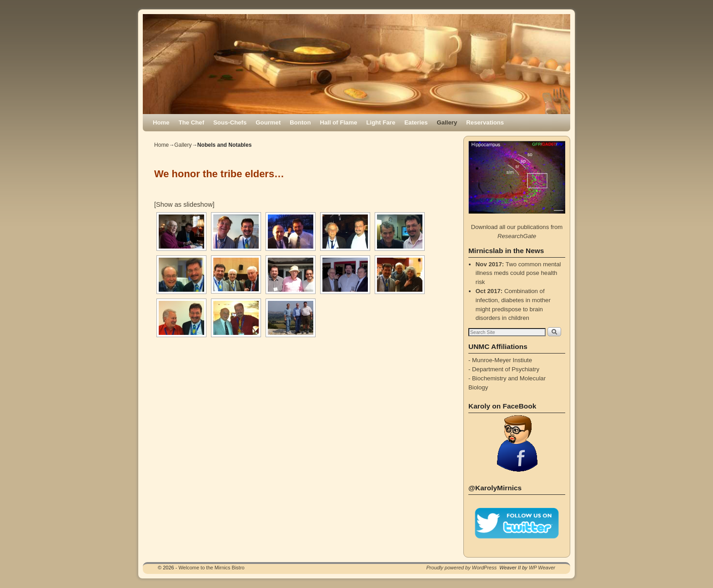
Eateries (416, 122)
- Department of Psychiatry (504, 369)
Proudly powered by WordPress (462, 568)
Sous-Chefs (230, 122)
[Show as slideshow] (184, 204)
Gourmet (268, 122)
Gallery (447, 122)
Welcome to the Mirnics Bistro (211, 568)
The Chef (191, 122)
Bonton (300, 122)
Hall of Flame (338, 122)
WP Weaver (542, 568)
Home (161, 122)
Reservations (485, 122)
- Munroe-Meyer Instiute (500, 360)
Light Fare (381, 122)
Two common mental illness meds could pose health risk (518, 273)
